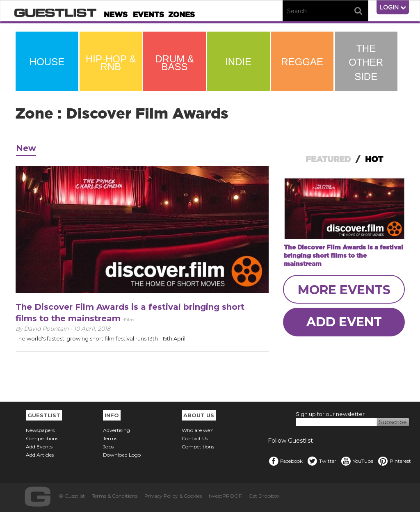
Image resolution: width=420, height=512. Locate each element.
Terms (110, 438)
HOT (374, 159)
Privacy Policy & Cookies (173, 496)
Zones (181, 15)
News (116, 15)
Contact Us (195, 438)
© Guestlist (72, 496)
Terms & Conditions (115, 496)
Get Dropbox (264, 496)
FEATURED (328, 159)
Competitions (42, 438)
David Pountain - (49, 329)
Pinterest (394, 461)
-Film (128, 320)
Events (148, 15)
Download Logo (122, 455)
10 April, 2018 (92, 329)
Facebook (285, 461)
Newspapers (40, 430)
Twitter (322, 461)
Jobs (108, 447)
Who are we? (197, 430)
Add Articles (40, 455)
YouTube (357, 461)
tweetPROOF (225, 496)
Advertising (116, 430)
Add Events (39, 447)
